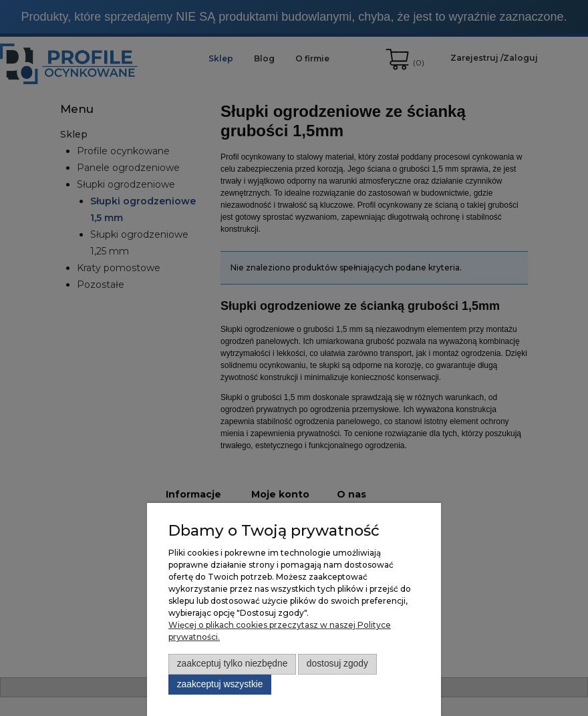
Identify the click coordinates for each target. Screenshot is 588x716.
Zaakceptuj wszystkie (220, 684)
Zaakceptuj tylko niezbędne (233, 664)
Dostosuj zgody (337, 664)
